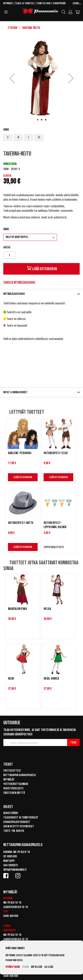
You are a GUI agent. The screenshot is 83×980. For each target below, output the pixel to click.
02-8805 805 (10, 856)
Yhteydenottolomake (16, 784)
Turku (7, 926)
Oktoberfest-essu (56, 453)
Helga (47, 609)
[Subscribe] (73, 742)
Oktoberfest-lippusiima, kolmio (55, 525)
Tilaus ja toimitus (24, 3)
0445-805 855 (11, 976)
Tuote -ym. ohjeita (14, 831)
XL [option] (39, 137)
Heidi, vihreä (51, 679)
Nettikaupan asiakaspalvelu (19, 775)
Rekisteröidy (11, 813)
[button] (77, 4)
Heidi (11, 679)
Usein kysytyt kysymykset (19, 826)
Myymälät (8, 3)
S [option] (8, 137)
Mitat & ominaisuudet (15, 392)
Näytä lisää (37, 967)
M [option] (18, 137)
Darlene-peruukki (20, 453)
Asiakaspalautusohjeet (17, 822)
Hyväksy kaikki (13, 967)
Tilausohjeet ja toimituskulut (21, 817)
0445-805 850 (11, 916)
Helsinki (8, 898)
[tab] (41, 294)
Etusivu (13, 28)
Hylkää (25, 967)
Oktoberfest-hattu (21, 523)
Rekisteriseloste (13, 788)
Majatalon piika (17, 609)
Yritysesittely (12, 771)
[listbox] (41, 138)
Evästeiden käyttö (14, 793)
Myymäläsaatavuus (14, 294)
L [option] (29, 137)
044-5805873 (11, 865)
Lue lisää (49, 967)
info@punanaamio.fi (15, 870)
